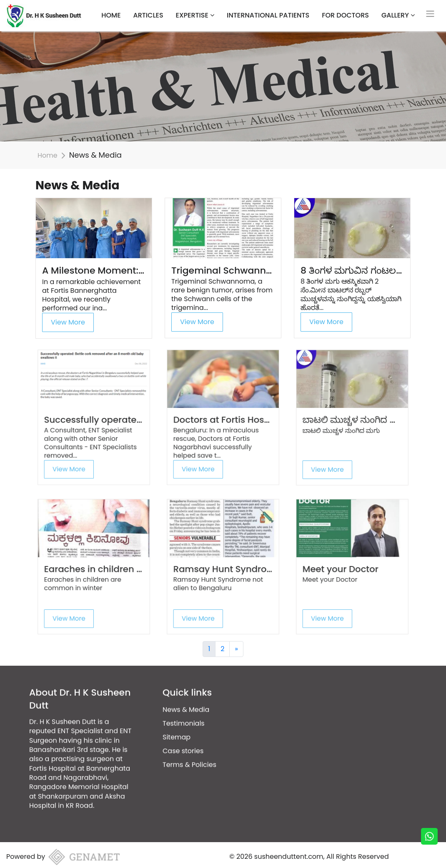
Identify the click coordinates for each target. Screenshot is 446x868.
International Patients (268, 15)
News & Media (186, 690)
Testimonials (184, 704)
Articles (148, 15)
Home (48, 155)
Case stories (183, 731)
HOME (111, 15)
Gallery (398, 15)
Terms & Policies (189, 745)
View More (68, 322)
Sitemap (177, 718)
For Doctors (345, 15)
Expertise (195, 15)
